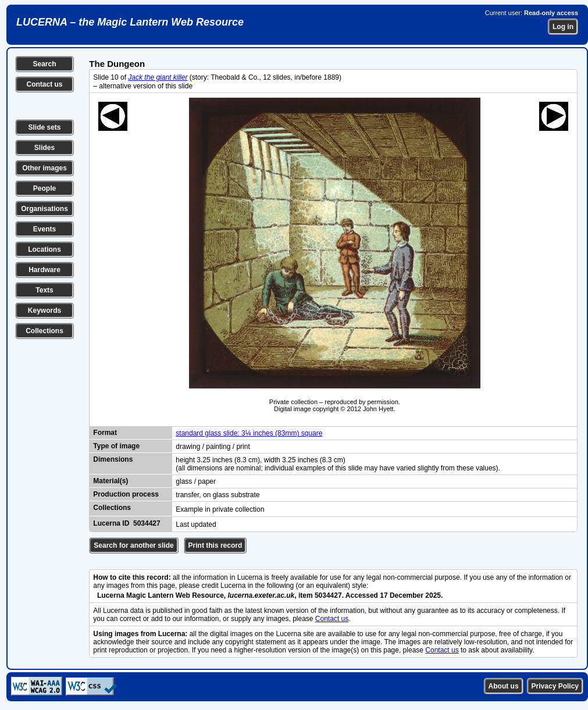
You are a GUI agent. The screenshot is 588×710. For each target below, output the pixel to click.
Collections (44, 331)
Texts (44, 290)
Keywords (44, 311)
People (44, 188)
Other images (44, 168)
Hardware (44, 270)
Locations (44, 249)
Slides (44, 148)
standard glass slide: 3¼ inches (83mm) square (249, 433)
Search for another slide (133, 545)
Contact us (44, 84)
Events (44, 229)
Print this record (215, 545)
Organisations (44, 209)
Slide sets (44, 127)
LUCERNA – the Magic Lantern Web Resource (130, 22)
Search (44, 64)
